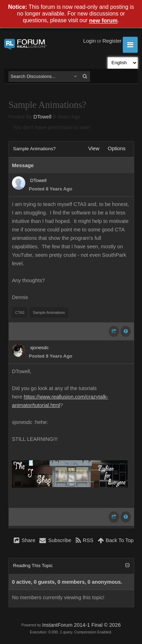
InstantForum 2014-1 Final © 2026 (81, 625)
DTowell (42, 117)
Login (90, 41)
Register (112, 41)
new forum (104, 21)
